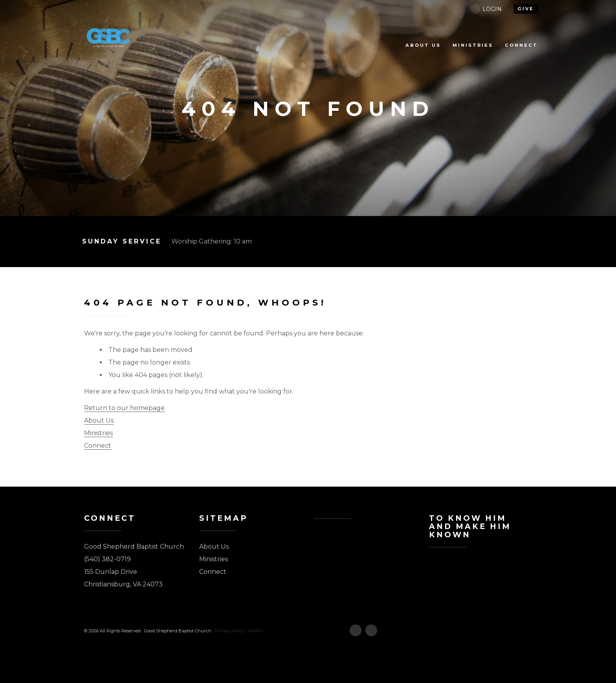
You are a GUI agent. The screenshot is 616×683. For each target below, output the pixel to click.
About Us (99, 420)
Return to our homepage (124, 408)
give (526, 9)
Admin (256, 631)
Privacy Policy (230, 631)
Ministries (98, 433)
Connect (98, 446)
